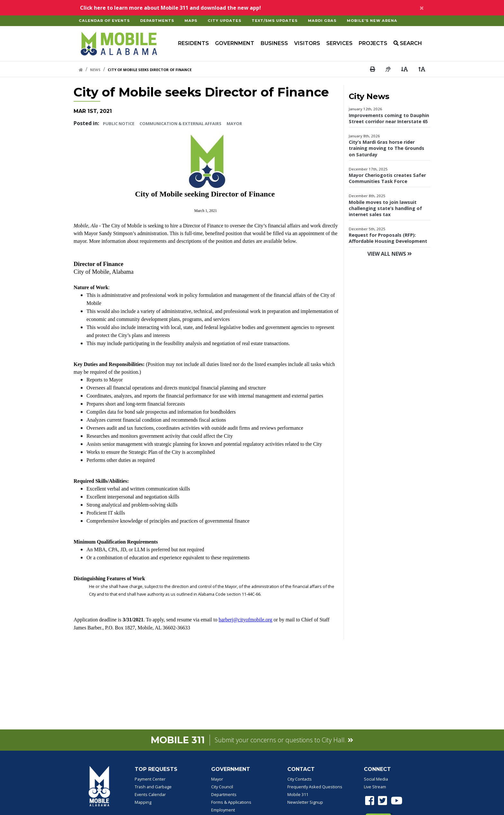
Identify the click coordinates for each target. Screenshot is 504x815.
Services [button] (339, 43)
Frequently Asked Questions (315, 787)
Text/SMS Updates (275, 21)
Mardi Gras (322, 21)
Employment (223, 810)
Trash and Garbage (153, 787)
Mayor (234, 124)
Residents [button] (194, 43)
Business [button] (274, 43)
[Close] (422, 8)
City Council (222, 787)
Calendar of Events (104, 21)
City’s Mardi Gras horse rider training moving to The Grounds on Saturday (387, 148)
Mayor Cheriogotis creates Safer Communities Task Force (387, 178)
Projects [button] (373, 43)
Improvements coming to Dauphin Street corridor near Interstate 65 (389, 118)
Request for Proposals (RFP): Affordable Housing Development (388, 238)
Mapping (143, 802)
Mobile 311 (298, 794)
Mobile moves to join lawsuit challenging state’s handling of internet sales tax (385, 208)
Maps (191, 21)
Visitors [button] (307, 43)
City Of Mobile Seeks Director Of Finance (150, 70)
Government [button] (235, 43)
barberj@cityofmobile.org (245, 620)
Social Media (376, 779)
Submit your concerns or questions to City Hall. (284, 740)
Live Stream (375, 787)
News (95, 70)
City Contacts (300, 779)
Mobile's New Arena (372, 21)
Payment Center (150, 779)
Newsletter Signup (305, 802)
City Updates (225, 21)
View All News (390, 254)
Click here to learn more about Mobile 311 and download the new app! (171, 8)
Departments (157, 21)
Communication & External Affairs (180, 124)
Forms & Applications (231, 802)
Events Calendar (150, 794)
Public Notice (119, 124)
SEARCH (408, 43)
